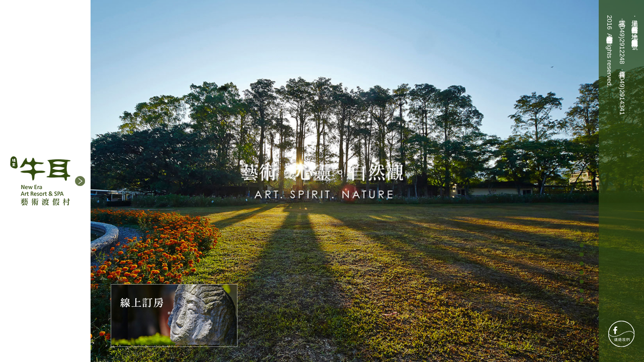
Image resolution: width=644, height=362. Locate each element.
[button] (80, 181)
